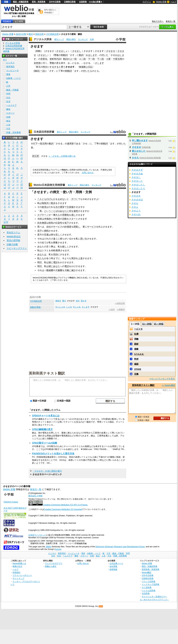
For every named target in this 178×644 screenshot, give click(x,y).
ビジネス (10, 63)
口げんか (51, 199)
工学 (8, 86)
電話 (55, 262)
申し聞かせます (140, 140)
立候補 (70, 207)
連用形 (70, 144)
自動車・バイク (13, 78)
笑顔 (55, 254)
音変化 (44, 59)
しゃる (69, 307)
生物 (8, 117)
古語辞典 (83, 2)
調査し (77, 227)
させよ (135, 207)
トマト (45, 250)
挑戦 (46, 231)
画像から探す (51, 566)
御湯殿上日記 (86, 67)
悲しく (59, 235)
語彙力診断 (12, 244)
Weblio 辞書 (161, 2)
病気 (51, 223)
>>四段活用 (120, 303)
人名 (8, 125)
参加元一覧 (171, 21)
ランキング (83, 39)
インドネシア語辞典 (151, 584)
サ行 (33, 144)
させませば (137, 200)
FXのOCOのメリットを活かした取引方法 (53, 453)
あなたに (64, 211)
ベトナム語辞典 (149, 590)
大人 (58, 215)
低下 (67, 223)
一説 (42, 71)
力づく (75, 199)
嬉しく (66, 247)
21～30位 (159, 324)
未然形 (37, 63)
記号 (6, 222)
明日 (40, 262)
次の (58, 207)
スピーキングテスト (17, 248)
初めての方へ (158, 21)
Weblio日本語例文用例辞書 (49, 185)
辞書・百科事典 (13, 132)
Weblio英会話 (14, 237)
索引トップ (59, 39)
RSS (101, 606)
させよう (136, 211)
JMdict (48, 547)
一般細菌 (49, 270)
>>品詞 (112, 309)
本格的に (49, 219)
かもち (135, 158)
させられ (136, 214)
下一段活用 (41, 144)
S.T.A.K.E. (139, 354)
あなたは (42, 254)
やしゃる (77, 307)
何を (71, 211)
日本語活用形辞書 (44, 132)
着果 (58, 250)
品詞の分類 (21, 34)
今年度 (57, 219)
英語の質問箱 (13, 240)
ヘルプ (173, 2)
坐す (78, 301)
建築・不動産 (12, 90)
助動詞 (64, 55)
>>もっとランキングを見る (162, 379)
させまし (61, 51)
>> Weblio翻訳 (168, 385)
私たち (41, 258)
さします (99, 63)
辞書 (6, 2)
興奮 (55, 242)
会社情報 (113, 566)
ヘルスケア (11, 105)
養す (64, 301)
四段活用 (39, 34)
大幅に (68, 270)
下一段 (91, 59)
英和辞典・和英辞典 (151, 569)
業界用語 (10, 67)
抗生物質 (42, 223)
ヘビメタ (138, 329)
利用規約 (16, 572)
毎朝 (44, 203)
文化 (8, 98)
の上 (70, 59)
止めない (62, 199)
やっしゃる (60, 307)
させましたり (138, 188)
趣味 (8, 109)
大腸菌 (59, 270)
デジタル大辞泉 (43, 39)
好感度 (68, 227)
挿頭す (58, 301)
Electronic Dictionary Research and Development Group (120, 547)
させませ (111, 51)
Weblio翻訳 (147, 572)
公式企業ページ (116, 563)
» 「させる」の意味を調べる (62, 156)
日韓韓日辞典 (70, 2)
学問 (8, 94)
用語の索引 (71, 39)
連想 (76, 211)
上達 (80, 258)
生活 (8, 101)
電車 (8, 74)
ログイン (147, 2)
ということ (50, 211)
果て (63, 67)
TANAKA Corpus (11, 502)
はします (93, 55)
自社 (49, 227)
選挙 (62, 207)
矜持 (136, 359)
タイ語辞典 (147, 587)
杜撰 (136, 334)
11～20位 (147, 324)
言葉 (46, 235)
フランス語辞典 (149, 581)
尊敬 (56, 55)
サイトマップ (18, 578)
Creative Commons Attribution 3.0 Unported (63, 509)
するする (54, 67)
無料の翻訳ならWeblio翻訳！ (50, 11)
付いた (105, 55)
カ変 (108, 59)
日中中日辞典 (55, 2)
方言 (8, 129)
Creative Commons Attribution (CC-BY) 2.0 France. (65, 505)
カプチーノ (43, 215)
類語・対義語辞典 (21, 2)
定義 (136, 374)
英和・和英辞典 (39, 2)
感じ (73, 215)
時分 (45, 67)
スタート (73, 219)
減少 (73, 270)
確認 (136, 364)
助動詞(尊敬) (36, 307)
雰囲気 (66, 215)
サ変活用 (117, 59)
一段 (74, 59)
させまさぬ (137, 174)
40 (52, 250)
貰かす (84, 301)
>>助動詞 (121, 309)
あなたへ (58, 266)
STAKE (138, 369)
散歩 (53, 203)
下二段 (100, 59)
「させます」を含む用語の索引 (47, 471)
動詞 (31, 34)
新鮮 (136, 344)
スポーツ (10, 113)
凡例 (92, 39)
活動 (64, 219)
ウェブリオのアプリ (54, 563)
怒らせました (139, 151)
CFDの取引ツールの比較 (45, 443)
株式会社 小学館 (35, 496)
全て (44, 242)
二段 (84, 59)
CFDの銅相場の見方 (42, 429)
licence (58, 549)
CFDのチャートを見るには (46, 416)
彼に (51, 262)
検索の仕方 (17, 566)
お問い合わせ (88, 173)
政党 (44, 207)
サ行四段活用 (52, 34)
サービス (58, 227)
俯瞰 (136, 349)
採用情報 (113, 569)
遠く (55, 239)
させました (137, 181)
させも (135, 203)
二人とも (42, 199)
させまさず (137, 170)
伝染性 (59, 223)
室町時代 (54, 59)
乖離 (136, 339)
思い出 (84, 239)
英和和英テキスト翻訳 (47, 373)
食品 (8, 121)
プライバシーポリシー (22, 575)
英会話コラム (13, 232)
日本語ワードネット (37, 535)
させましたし (138, 185)
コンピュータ (12, 70)
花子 (40, 231)
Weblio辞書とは (19, 563)
